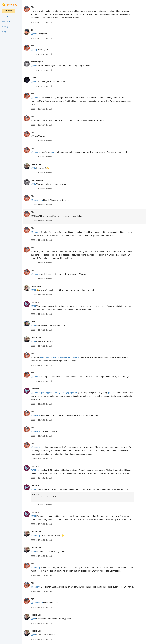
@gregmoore (78, 393)
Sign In (5, 16)
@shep (41, 50)
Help (4, 32)
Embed (56, 22)
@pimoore (42, 98)
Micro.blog (11, 5)
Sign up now (9, 11)
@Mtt (40, 34)
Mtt (39, 7)
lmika (40, 322)
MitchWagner (44, 62)
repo (59, 152)
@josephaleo (44, 200)
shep (40, 30)
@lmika (82, 357)
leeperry (42, 302)
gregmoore (43, 286)
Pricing (5, 27)
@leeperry (74, 357)
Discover (6, 22)
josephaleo (43, 164)
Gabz (40, 78)
